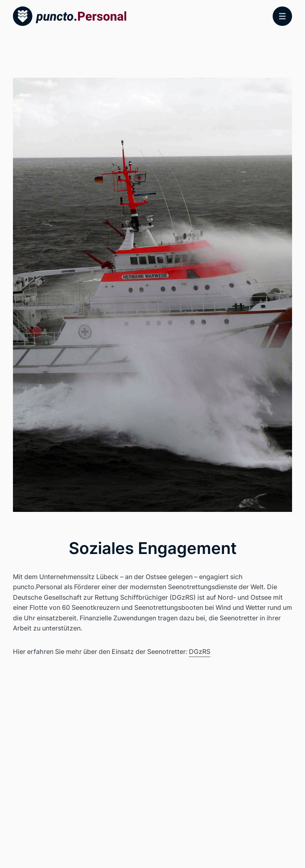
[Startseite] (70, 16)
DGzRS (200, 652)
